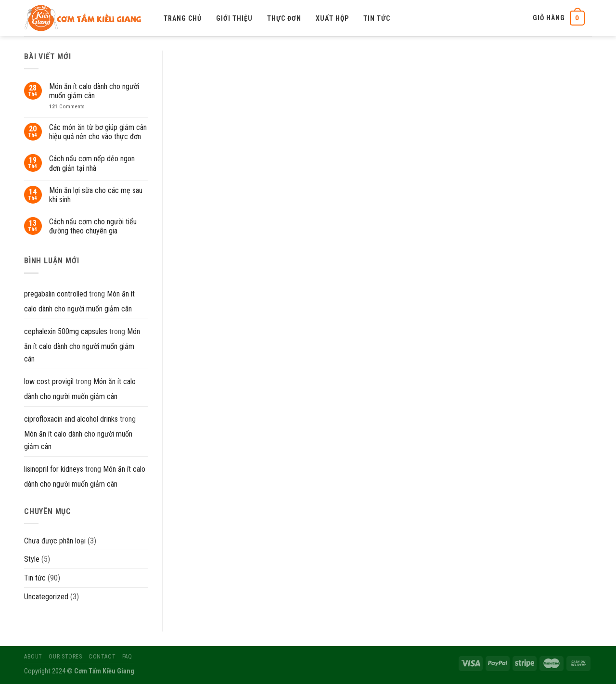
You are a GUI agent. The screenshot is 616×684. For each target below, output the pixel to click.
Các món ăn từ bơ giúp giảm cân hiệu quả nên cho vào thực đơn (98, 132)
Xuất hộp (332, 18)
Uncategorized (46, 597)
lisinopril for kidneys (54, 469)
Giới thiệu (234, 18)
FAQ (127, 657)
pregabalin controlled (56, 294)
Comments (67, 107)
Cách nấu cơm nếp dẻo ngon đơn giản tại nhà (92, 163)
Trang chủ (183, 18)
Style (32, 559)
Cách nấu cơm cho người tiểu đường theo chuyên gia (93, 226)
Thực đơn (284, 18)
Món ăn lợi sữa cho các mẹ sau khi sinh (96, 195)
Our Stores (65, 657)
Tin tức (377, 18)
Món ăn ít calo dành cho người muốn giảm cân (94, 91)
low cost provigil (49, 381)
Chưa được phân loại (55, 541)
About (33, 657)
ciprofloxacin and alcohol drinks (71, 419)
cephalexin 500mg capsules (66, 331)
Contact (102, 657)
